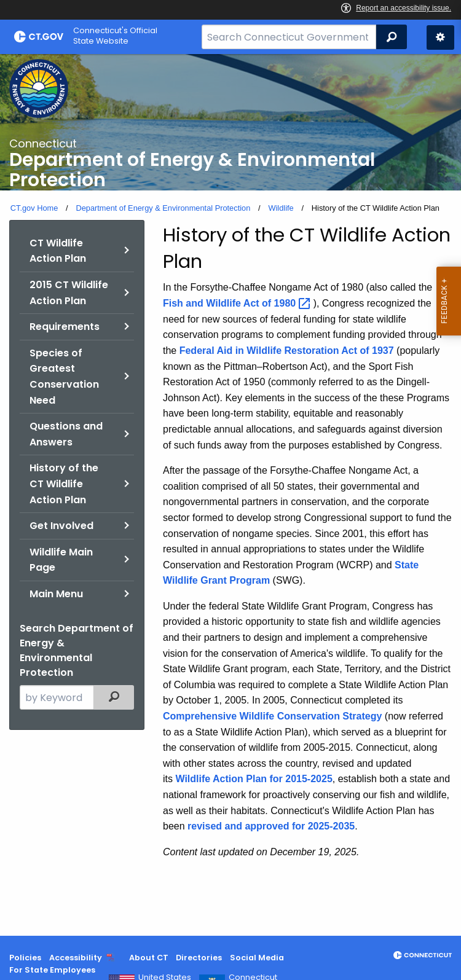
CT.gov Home (34, 208)
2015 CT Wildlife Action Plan (69, 293)
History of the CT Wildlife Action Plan (64, 484)
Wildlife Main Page (61, 560)
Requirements (65, 327)
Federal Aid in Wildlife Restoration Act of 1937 (287, 351)
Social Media (257, 958)
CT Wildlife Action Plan (58, 251)
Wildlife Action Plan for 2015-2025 (254, 779)
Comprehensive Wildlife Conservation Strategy (272, 716)
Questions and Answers (66, 434)
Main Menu (56, 594)
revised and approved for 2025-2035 (271, 826)
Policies (25, 958)
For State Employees (52, 970)
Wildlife (281, 208)
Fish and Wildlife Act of (238, 303)
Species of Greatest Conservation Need (64, 377)
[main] (230, 495)
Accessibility (76, 958)
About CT (149, 958)
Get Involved (61, 526)
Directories (199, 958)
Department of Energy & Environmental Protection (163, 208)
